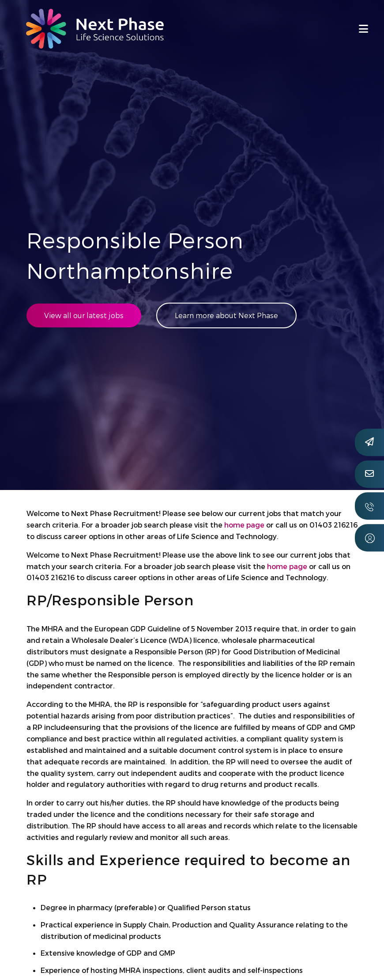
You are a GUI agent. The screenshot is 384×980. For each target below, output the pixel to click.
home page (244, 525)
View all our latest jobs (84, 315)
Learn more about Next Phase (226, 315)
